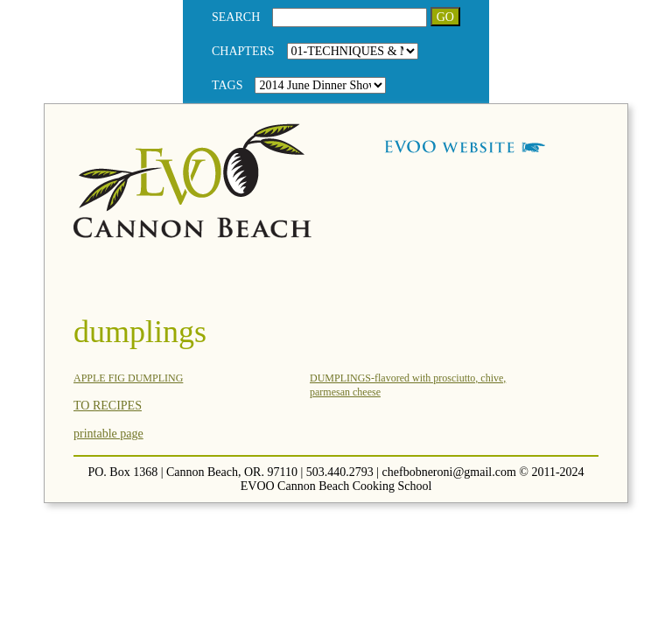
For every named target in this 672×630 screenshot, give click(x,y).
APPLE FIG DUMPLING (128, 378)
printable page (108, 434)
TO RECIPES (108, 406)
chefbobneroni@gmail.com (449, 472)
